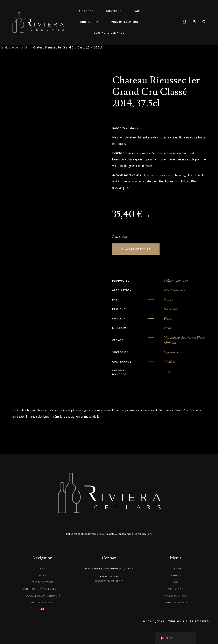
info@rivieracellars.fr (109, 581)
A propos (86, 11)
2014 (167, 328)
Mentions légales (42, 603)
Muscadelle (172, 338)
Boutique (114, 11)
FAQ (136, 11)
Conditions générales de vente (43, 589)
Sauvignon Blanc (193, 338)
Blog (42, 576)
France (168, 300)
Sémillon (170, 343)
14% (167, 373)
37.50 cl (169, 362)
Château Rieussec (176, 281)
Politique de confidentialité (42, 596)
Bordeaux (171, 310)
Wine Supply (89, 22)
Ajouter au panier (136, 249)
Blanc (168, 319)
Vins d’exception (125, 22)
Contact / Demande (109, 33)
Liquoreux (171, 353)
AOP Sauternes (174, 291)
